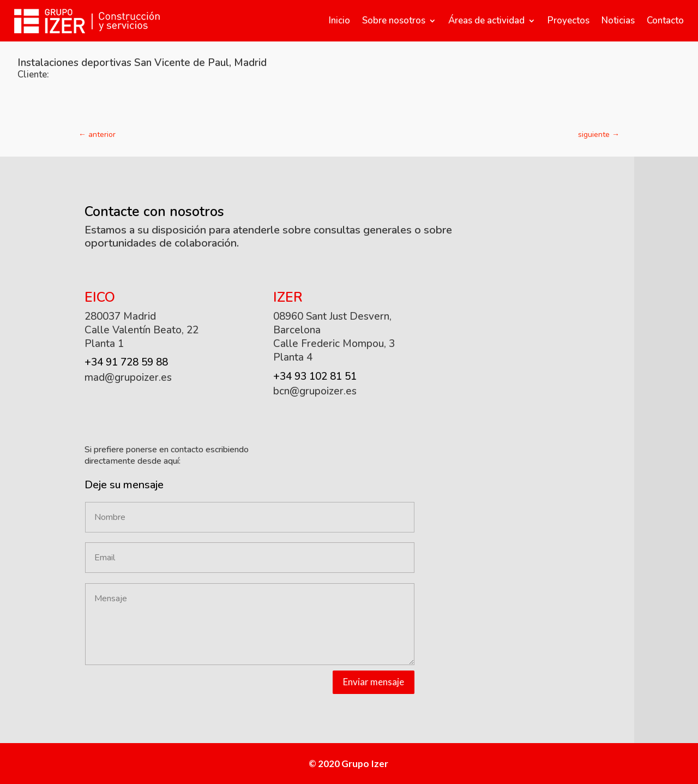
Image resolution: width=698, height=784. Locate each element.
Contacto (665, 20)
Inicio (339, 20)
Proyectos (568, 20)
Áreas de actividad (486, 20)
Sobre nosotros (394, 20)
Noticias (618, 20)
